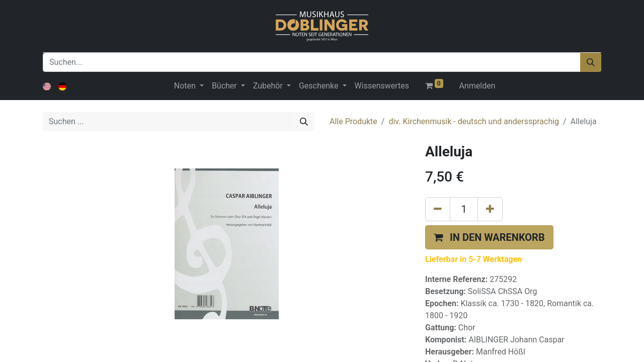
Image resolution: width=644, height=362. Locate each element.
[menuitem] (382, 86)
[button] (489, 237)
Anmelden (477, 86)
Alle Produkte (353, 121)
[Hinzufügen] (490, 209)
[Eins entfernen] (438, 209)
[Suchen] (591, 62)
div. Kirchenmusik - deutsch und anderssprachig (474, 121)
